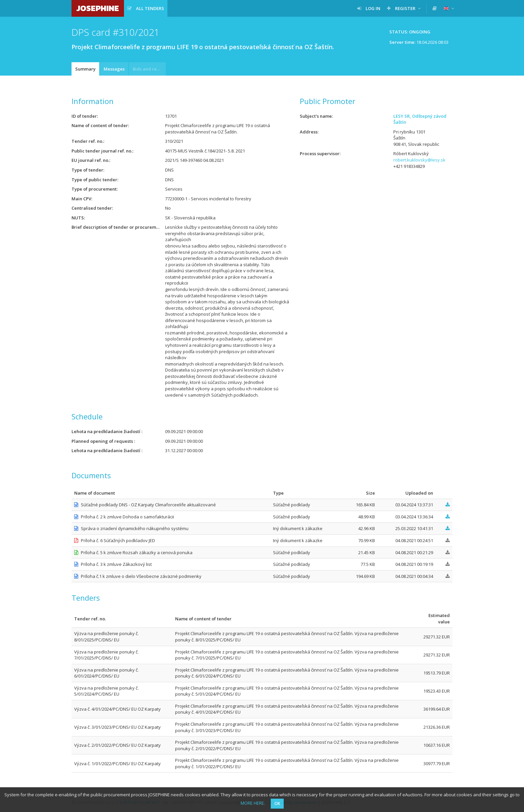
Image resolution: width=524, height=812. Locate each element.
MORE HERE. (253, 803)
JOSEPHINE (98, 8)
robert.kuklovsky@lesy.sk (419, 160)
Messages (114, 69)
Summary (85, 69)
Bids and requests (149, 69)
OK (277, 803)
